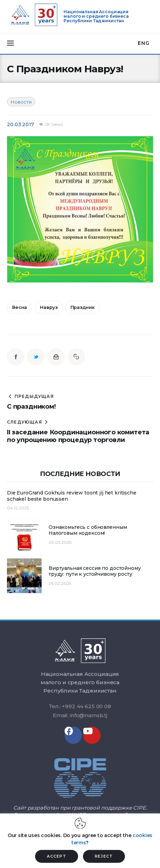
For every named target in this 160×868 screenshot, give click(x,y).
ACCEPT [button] (57, 856)
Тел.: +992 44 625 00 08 (80, 706)
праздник (83, 307)
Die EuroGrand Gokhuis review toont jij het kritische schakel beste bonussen (72, 496)
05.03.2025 (60, 542)
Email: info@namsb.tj (80, 715)
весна (20, 307)
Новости (21, 102)
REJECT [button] (104, 856)
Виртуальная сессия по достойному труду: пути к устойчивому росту (95, 571)
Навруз (49, 307)
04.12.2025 (18, 508)
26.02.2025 (60, 583)
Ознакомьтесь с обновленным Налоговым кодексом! (88, 530)
